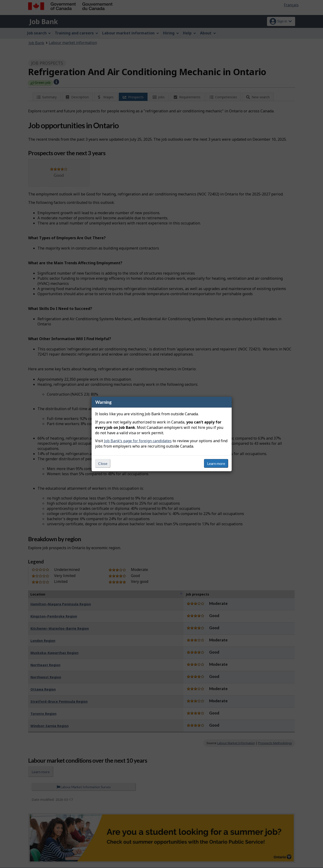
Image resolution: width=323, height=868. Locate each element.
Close (103, 463)
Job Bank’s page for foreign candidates (138, 441)
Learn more (216, 463)
